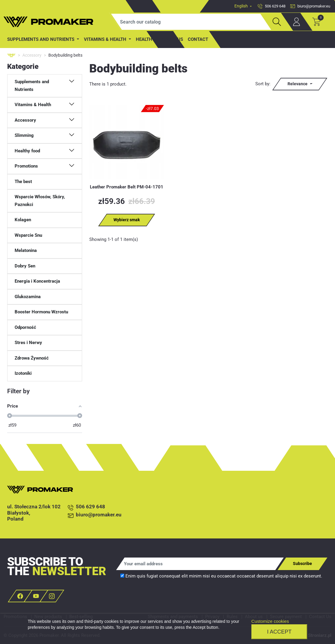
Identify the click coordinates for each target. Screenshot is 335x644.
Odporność (25, 327)
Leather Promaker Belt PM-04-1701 (127, 187)
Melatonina (26, 250)
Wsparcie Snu (28, 235)
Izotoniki (23, 373)
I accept (279, 632)
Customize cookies (270, 621)
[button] (45, 86)
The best (23, 182)
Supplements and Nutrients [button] (41, 39)
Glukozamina (28, 297)
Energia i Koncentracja (37, 281)
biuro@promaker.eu (95, 515)
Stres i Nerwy (28, 343)
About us (172, 39)
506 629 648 (86, 507)
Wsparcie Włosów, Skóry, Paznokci (40, 201)
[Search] (191, 22)
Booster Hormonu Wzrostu (41, 312)
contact (198, 39)
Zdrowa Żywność (32, 358)
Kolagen (23, 220)
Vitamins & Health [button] (106, 39)
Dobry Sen (25, 266)
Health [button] (145, 39)
